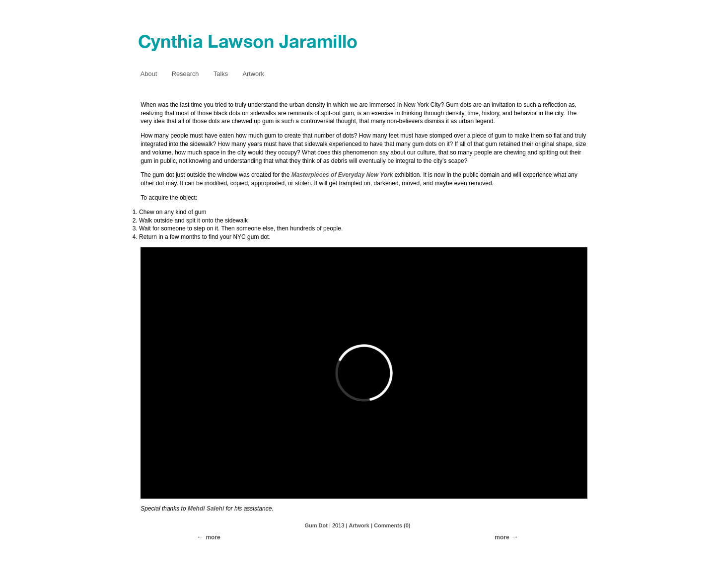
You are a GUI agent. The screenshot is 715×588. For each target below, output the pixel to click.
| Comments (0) (391, 525)
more (502, 537)
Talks (221, 74)
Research (185, 74)
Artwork (253, 74)
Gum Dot (316, 525)
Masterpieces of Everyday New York (342, 175)
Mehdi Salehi (206, 509)
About (149, 74)
